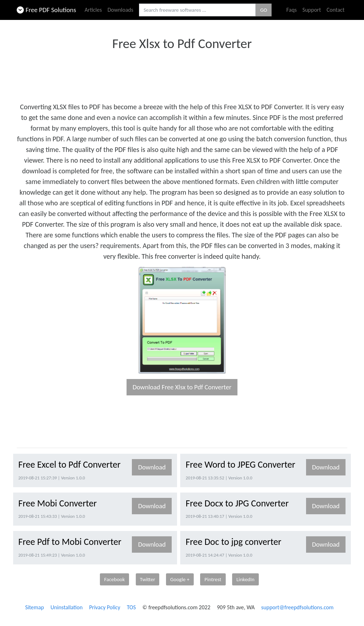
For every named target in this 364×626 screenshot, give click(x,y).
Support (312, 10)
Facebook (114, 579)
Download (152, 467)
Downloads (120, 10)
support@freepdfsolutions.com (298, 607)
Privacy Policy (105, 607)
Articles (93, 10)
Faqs (292, 10)
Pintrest (213, 579)
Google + (180, 579)
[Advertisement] (182, 74)
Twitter (148, 579)
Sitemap (35, 607)
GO (264, 10)
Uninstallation (66, 607)
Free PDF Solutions (46, 10)
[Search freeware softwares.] (197, 10)
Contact (336, 10)
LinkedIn (245, 579)
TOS (131, 607)
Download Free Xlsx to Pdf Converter (182, 387)
